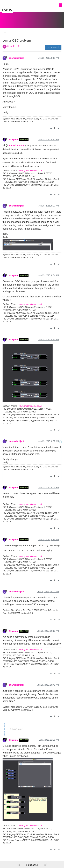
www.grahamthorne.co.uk (30, 167)
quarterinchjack (17, 55)
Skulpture (14, 136)
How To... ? (13, 43)
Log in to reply (53, 44)
